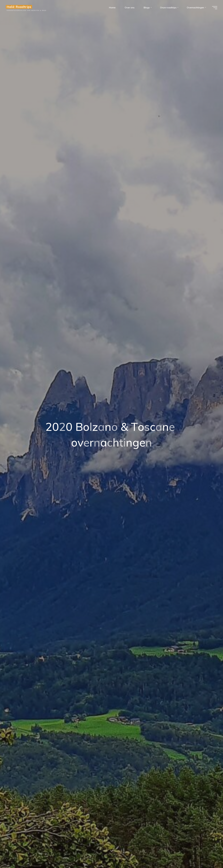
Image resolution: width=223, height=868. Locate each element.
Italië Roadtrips (19, 7)
